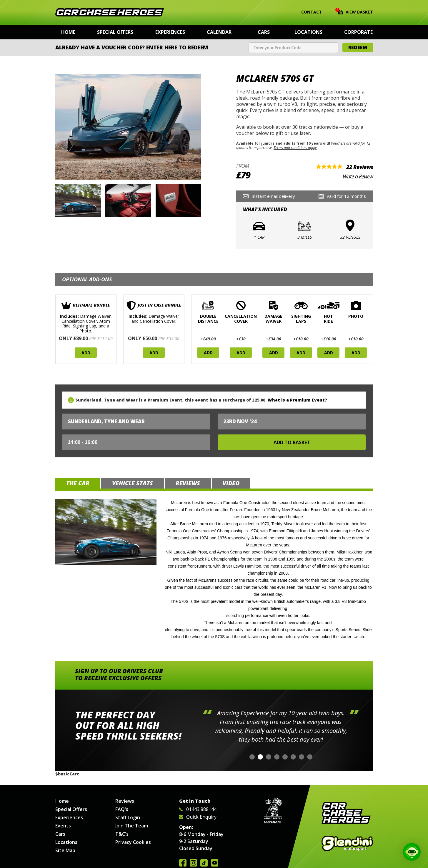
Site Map (65, 850)
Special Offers (115, 32)
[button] (252, 757)
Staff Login (128, 817)
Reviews (125, 801)
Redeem (358, 47)
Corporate (358, 32)
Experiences (170, 32)
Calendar (219, 32)
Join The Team (132, 826)
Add (86, 353)
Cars (264, 32)
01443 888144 (198, 809)
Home (68, 32)
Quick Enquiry (198, 817)
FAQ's (122, 809)
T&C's (122, 834)
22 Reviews (360, 167)
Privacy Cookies (133, 842)
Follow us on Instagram (193, 863)
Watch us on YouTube (215, 863)
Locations (308, 32)
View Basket (355, 11)
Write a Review (358, 176)
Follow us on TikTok (204, 863)
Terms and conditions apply (295, 148)
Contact (308, 12)
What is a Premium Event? (297, 400)
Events (63, 826)
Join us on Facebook (183, 863)
